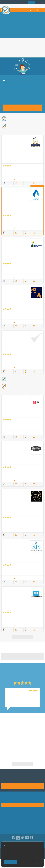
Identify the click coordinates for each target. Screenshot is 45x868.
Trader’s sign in (39, 6)
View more (23, 637)
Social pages (6, 830)
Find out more (20, 131)
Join (32, 2)
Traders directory (29, 821)
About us (4, 815)
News (3, 827)
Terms (25, 827)
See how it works (22, 805)
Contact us (5, 824)
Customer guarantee (30, 830)
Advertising (5, 818)
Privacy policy (28, 818)
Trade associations (29, 815)
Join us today (23, 785)
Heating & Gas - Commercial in (33, 733)
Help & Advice (6, 821)
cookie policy (25, 855)
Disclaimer (27, 824)
